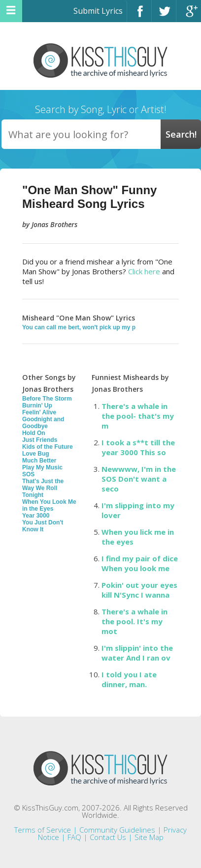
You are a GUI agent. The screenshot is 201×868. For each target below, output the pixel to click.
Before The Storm (47, 399)
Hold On (34, 433)
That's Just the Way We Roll (43, 485)
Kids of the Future (48, 447)
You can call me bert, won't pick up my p (79, 327)
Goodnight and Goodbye (43, 423)
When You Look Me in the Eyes (49, 505)
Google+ (189, 15)
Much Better (39, 461)
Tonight (33, 495)
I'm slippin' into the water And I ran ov (137, 653)
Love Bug (36, 454)
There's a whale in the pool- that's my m (138, 416)
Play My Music (42, 467)
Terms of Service (43, 830)
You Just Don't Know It (43, 526)
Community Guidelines (117, 830)
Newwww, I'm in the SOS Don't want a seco (139, 479)
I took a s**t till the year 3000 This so (138, 447)
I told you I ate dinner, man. (129, 679)
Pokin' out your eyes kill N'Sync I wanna (139, 590)
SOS (28, 474)
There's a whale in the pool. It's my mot (134, 621)
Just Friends (40, 440)
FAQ (74, 837)
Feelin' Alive (39, 412)
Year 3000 (36, 516)
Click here (144, 271)
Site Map (149, 837)
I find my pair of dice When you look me (140, 563)
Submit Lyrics (98, 11)
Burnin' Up (37, 405)
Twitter (164, 15)
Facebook (139, 15)
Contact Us (108, 837)
